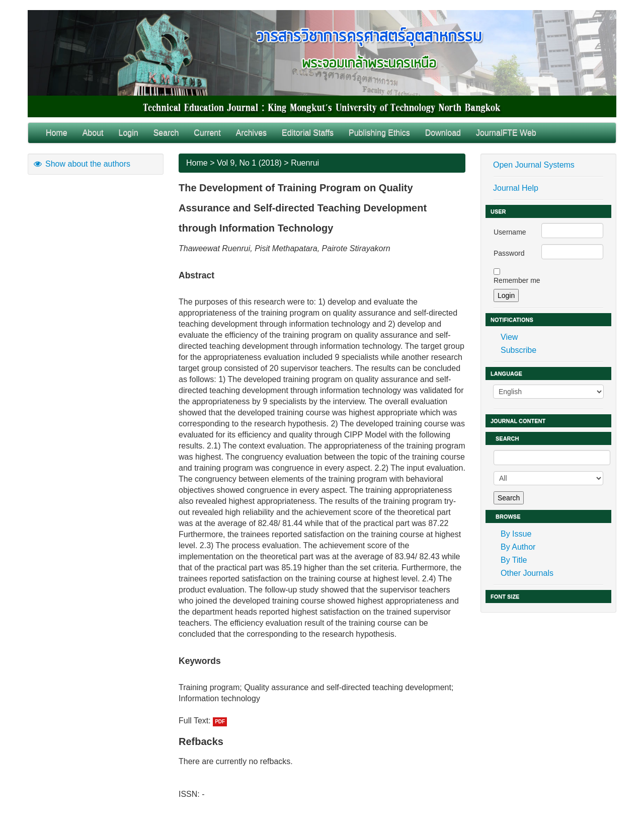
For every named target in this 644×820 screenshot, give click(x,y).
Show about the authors (82, 164)
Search (166, 133)
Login (129, 133)
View (509, 337)
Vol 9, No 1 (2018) (249, 163)
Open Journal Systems (534, 165)
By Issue (516, 534)
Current (207, 133)
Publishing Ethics (379, 133)
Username (510, 232)
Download (443, 133)
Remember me (517, 280)
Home (57, 133)
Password (509, 253)
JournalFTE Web (506, 133)
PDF (220, 722)
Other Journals (527, 573)
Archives (251, 133)
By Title (514, 560)
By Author (518, 547)
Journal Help (516, 188)
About (93, 133)
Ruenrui (305, 163)
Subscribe (518, 350)
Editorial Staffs (308, 133)
